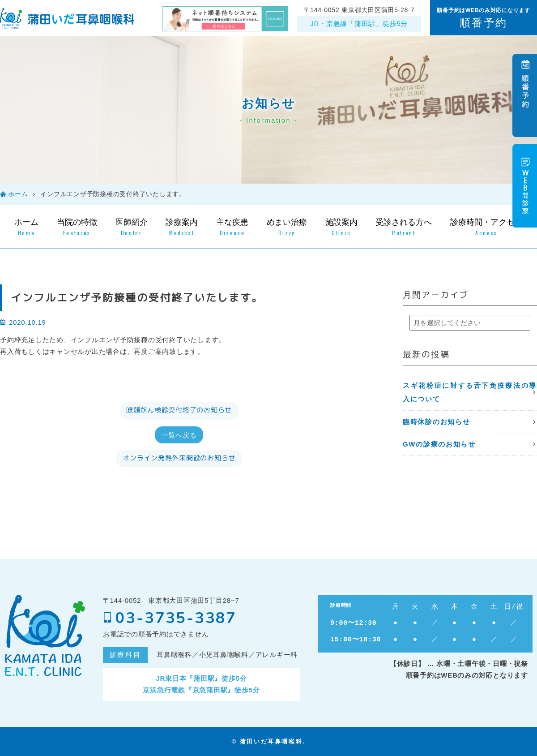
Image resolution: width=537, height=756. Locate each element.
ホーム (18, 194)
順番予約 (483, 23)
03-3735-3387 (170, 618)
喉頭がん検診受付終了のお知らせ (179, 410)
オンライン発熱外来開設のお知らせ (179, 458)
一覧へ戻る (179, 434)
